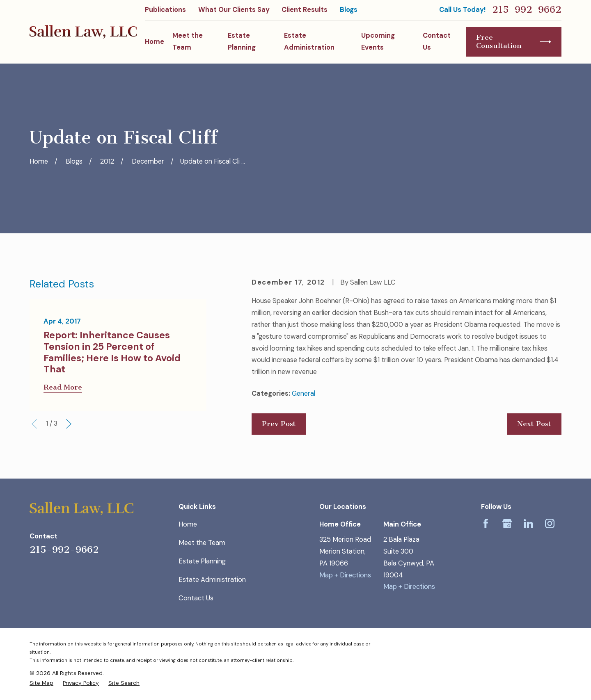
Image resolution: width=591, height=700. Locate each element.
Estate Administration (212, 580)
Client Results (305, 10)
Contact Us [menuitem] (437, 41)
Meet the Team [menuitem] (188, 41)
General (304, 393)
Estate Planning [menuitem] (242, 41)
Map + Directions (345, 575)
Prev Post (279, 424)
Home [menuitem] (155, 42)
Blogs (349, 10)
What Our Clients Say (234, 10)
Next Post (534, 424)
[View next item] (69, 424)
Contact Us (196, 598)
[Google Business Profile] (507, 523)
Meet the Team (202, 543)
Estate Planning (202, 561)
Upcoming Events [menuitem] (378, 41)
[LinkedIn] (528, 523)
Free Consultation (514, 42)
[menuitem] (41, 683)
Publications (165, 10)
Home (188, 524)
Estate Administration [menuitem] (309, 41)
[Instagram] (550, 523)
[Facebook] (486, 523)
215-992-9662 (527, 10)
